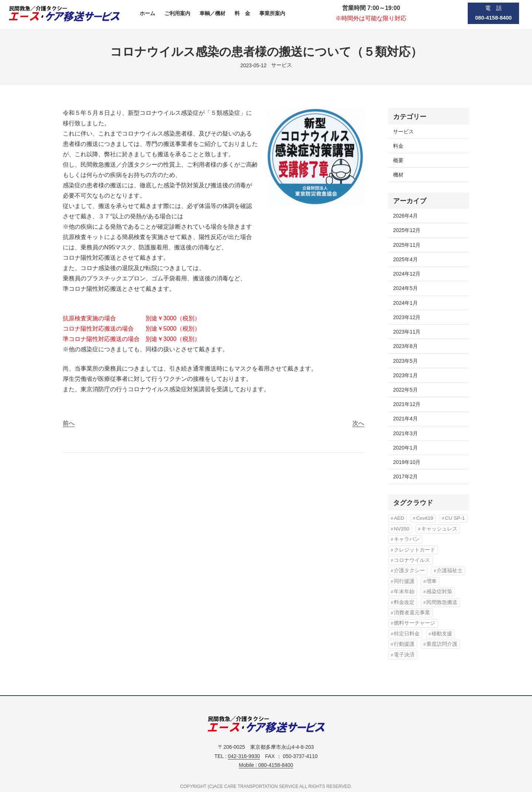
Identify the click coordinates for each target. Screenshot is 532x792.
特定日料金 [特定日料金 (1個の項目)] (407, 634)
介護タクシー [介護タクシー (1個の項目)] (409, 571)
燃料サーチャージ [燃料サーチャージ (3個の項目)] (415, 623)
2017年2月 (405, 477)
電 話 (493, 13)
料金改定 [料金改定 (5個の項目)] (404, 602)
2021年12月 (407, 404)
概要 (398, 160)
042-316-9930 (244, 756)
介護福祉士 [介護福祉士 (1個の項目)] (450, 571)
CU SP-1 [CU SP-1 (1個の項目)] (455, 518)
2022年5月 (405, 390)
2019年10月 (407, 462)
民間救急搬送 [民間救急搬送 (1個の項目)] (442, 602)
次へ (358, 423)
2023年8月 (405, 346)
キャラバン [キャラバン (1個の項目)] (407, 539)
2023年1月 (405, 375)
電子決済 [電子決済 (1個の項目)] (404, 655)
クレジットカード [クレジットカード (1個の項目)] (415, 550)
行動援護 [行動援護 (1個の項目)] (404, 644)
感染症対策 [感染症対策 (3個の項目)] (439, 592)
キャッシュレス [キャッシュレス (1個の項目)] (439, 529)
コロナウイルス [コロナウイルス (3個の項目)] (412, 560)
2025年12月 (407, 230)
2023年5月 (405, 361)
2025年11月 (407, 245)
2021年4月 (405, 419)
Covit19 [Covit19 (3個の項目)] (424, 518)
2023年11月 (407, 332)
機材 (398, 175)
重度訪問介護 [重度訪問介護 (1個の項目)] (442, 644)
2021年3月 (405, 433)
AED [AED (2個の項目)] (399, 518)
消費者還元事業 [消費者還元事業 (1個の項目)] (412, 613)
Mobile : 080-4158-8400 (266, 765)
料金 (398, 146)
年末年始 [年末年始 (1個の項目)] (404, 592)
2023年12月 (407, 317)
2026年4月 (405, 216)
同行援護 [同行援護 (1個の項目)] (404, 581)
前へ (69, 423)
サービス (282, 65)
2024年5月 (405, 288)
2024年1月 (405, 303)
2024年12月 (407, 274)
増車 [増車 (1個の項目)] (432, 581)
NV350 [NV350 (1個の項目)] (402, 529)
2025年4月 (405, 259)
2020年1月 (405, 448)
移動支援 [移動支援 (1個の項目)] (442, 634)
